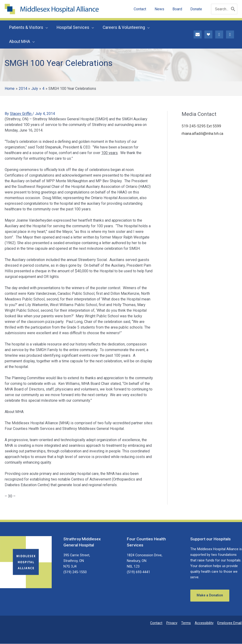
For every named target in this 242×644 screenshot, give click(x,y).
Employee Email (230, 623)
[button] (45, 27)
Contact (159, 623)
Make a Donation (210, 596)
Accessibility (205, 623)
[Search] (233, 9)
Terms (187, 623)
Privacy (174, 623)
